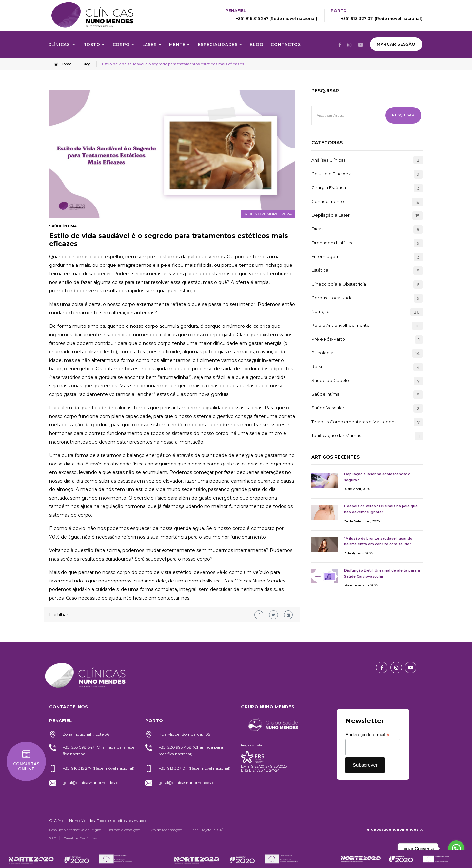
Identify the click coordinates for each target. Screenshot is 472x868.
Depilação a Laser (331, 215)
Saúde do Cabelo (330, 380)
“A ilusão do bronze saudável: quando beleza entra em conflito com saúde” (378, 541)
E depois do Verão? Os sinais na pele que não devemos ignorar (381, 509)
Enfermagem (325, 256)
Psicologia (322, 353)
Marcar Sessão (396, 44)
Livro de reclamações (165, 829)
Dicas (317, 229)
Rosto (92, 44)
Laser (150, 44)
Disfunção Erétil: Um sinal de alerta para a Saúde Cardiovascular (382, 573)
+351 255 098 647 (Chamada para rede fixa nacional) (98, 750)
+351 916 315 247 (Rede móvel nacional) (276, 19)
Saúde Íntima (63, 226)
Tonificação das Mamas (336, 435)
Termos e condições (125, 829)
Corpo (121, 44)
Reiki (317, 366)
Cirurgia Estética (329, 187)
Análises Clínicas (328, 160)
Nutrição (321, 311)
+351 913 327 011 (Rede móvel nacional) (382, 19)
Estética (320, 270)
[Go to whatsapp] (456, 849)
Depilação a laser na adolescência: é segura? (377, 477)
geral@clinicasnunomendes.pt (91, 782)
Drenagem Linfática (333, 243)
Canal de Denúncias (80, 838)
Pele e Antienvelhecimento (341, 325)
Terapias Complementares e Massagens (354, 422)
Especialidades (218, 44)
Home (63, 64)
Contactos (286, 44)
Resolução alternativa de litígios (75, 829)
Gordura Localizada (332, 298)
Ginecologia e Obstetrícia (339, 284)
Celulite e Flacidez (331, 174)
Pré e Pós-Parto (328, 339)
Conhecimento (328, 201)
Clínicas (59, 44)
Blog (256, 44)
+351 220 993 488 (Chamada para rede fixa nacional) (191, 750)
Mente (177, 44)
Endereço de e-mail (367, 734)
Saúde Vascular (328, 408)
